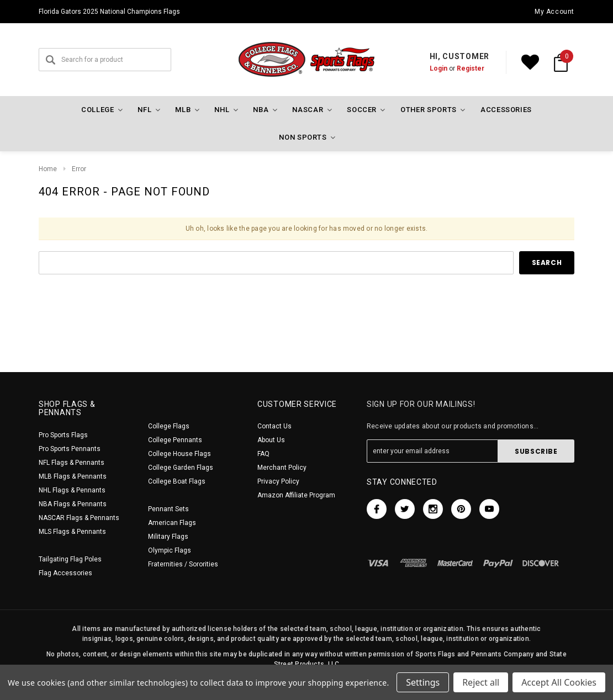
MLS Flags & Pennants (72, 532)
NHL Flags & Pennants (72, 490)
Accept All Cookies (559, 682)
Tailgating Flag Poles (70, 559)
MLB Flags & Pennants (73, 476)
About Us (271, 440)
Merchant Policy (282, 468)
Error (79, 169)
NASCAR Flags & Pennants (79, 518)
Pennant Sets (168, 509)
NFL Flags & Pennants (72, 463)
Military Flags (168, 537)
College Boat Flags (177, 481)
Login (438, 68)
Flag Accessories (65, 573)
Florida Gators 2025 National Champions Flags (109, 12)
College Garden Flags (181, 468)
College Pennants (175, 440)
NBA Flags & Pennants (73, 504)
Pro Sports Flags (63, 435)
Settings (423, 682)
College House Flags (179, 454)
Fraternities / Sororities (183, 564)
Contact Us (274, 426)
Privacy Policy (278, 481)
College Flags (169, 426)
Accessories (506, 110)
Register (471, 68)
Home (48, 169)
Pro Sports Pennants (70, 449)
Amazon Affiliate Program (296, 495)
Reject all (481, 682)
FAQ (263, 454)
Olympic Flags (170, 550)
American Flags (172, 523)
